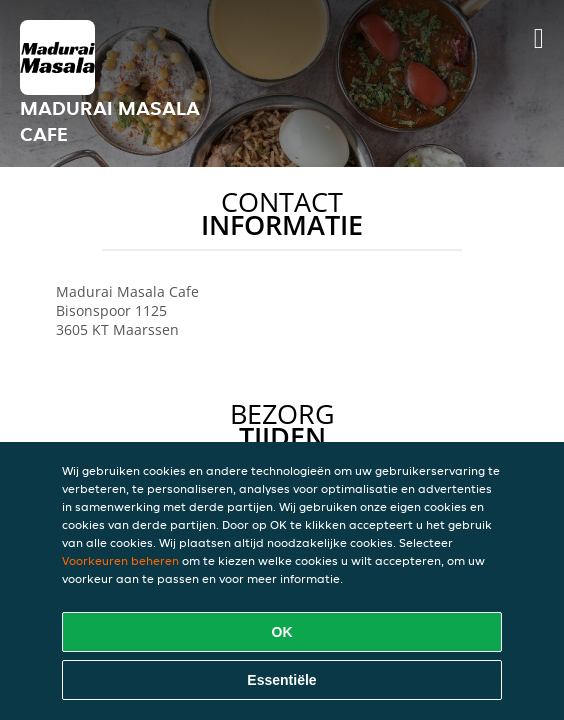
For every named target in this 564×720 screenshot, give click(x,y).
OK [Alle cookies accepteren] (282, 632)
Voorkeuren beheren (120, 560)
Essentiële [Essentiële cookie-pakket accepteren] (281, 680)
